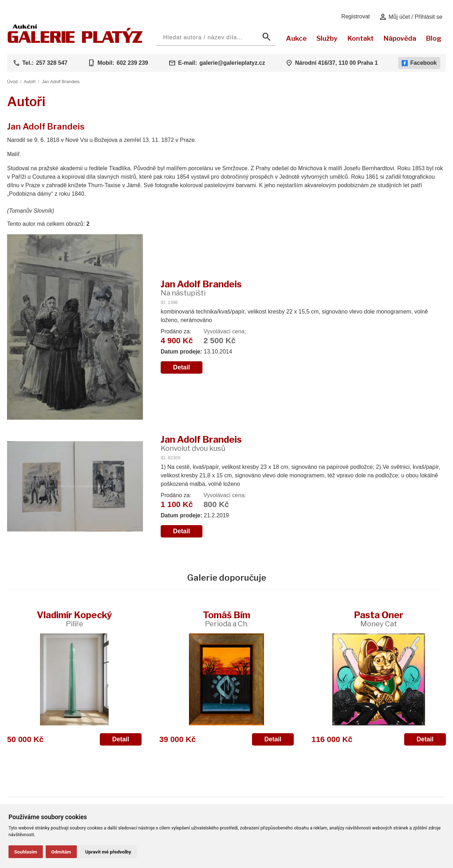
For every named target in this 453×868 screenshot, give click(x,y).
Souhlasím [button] (26, 852)
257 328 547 (52, 63)
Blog (434, 38)
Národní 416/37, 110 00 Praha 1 (337, 63)
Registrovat (355, 16)
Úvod (12, 82)
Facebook (419, 63)
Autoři (30, 82)
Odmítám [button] (61, 852)
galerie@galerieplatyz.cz (232, 63)
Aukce (296, 38)
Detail (182, 367)
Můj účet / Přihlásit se (411, 17)
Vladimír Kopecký (74, 619)
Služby (327, 38)
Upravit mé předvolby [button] (108, 852)
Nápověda (400, 38)
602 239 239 (132, 63)
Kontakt (360, 38)
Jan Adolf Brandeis (61, 82)
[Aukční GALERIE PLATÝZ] (75, 41)
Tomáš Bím (226, 619)
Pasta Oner (379, 619)
